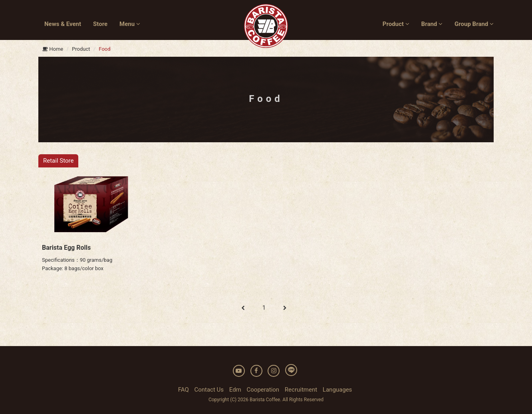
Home (53, 49)
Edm (235, 390)
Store (100, 24)
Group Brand (474, 24)
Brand (432, 24)
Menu (130, 24)
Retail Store (58, 161)
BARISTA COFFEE (266, 26)
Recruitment (301, 390)
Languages (337, 390)
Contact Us (209, 390)
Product (396, 24)
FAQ (184, 390)
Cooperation (263, 390)
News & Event (63, 24)
